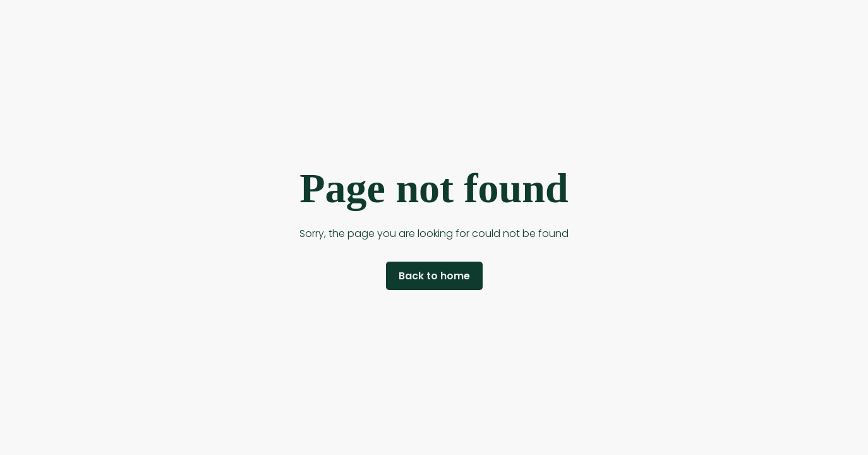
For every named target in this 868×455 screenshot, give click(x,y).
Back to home (434, 276)
